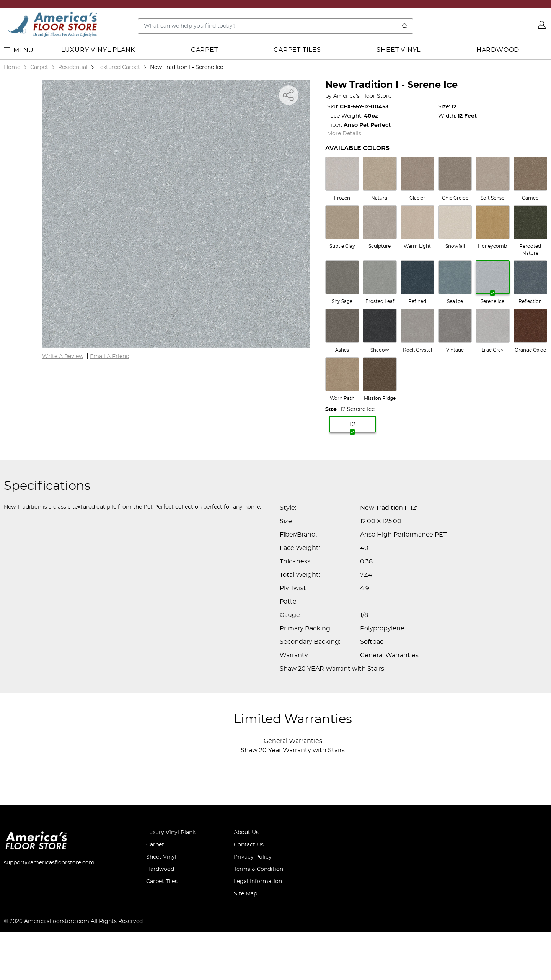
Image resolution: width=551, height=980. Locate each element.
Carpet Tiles (297, 50)
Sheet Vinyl (399, 50)
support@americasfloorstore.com (49, 863)
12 (353, 427)
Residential (73, 67)
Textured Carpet (119, 67)
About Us (246, 833)
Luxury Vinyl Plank (98, 50)
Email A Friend (110, 357)
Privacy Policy (253, 857)
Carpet (205, 50)
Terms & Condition (258, 869)
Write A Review (63, 357)
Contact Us (249, 845)
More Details (344, 134)
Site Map (245, 894)
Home (12, 67)
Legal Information (258, 882)
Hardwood (498, 50)
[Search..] (275, 26)
